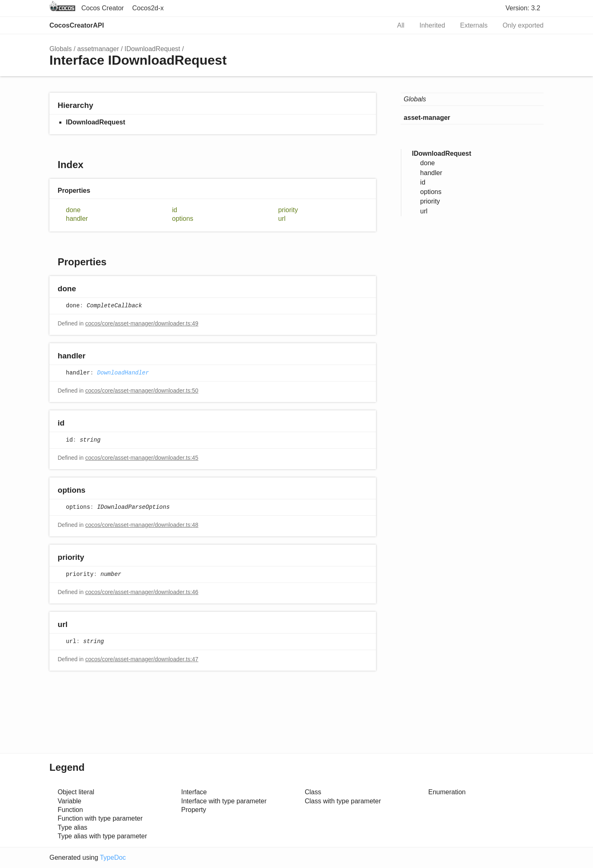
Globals (61, 49)
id (175, 210)
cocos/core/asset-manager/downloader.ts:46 (142, 592)
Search (376, 26)
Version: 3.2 (523, 8)
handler (77, 219)
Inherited (432, 25)
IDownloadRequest (152, 49)
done (73, 210)
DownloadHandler (123, 373)
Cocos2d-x (148, 8)
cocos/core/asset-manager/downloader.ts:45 (142, 458)
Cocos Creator (102, 8)
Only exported (523, 25)
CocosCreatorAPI (77, 25)
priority (288, 210)
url (282, 219)
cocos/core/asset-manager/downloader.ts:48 (142, 525)
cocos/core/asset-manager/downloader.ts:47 (142, 659)
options (183, 219)
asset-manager (427, 118)
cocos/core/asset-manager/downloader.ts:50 (142, 391)
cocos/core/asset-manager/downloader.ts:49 (142, 323)
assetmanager (98, 49)
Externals (474, 25)
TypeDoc (113, 857)
